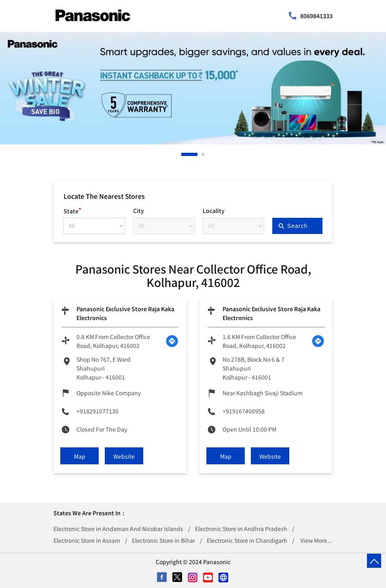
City (139, 211)
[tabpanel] (193, 88)
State (72, 210)
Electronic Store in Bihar (163, 540)
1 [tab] (183, 154)
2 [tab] (204, 154)
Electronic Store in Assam (87, 540)
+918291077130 (98, 411)
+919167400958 (244, 411)
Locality (214, 211)
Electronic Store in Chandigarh (247, 540)
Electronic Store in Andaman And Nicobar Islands (118, 529)
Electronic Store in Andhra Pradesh (241, 529)
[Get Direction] (172, 341)
